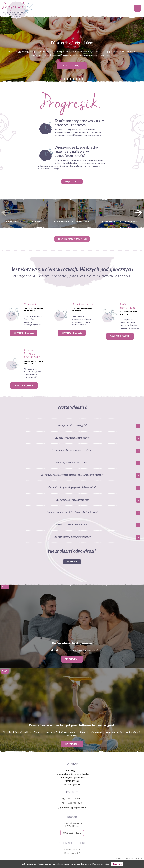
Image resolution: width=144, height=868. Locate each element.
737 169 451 (74, 798)
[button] (62, 79)
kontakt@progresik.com (74, 808)
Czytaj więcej (72, 659)
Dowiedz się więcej (24, 333)
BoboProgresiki (72, 784)
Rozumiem (117, 864)
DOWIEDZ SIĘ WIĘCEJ (72, 66)
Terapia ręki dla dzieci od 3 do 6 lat (72, 774)
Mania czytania (72, 781)
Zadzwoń (72, 562)
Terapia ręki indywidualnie (72, 777)
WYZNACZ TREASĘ (72, 833)
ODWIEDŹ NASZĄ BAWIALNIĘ (72, 239)
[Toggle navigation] (138, 8)
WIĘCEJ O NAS (72, 182)
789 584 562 (74, 803)
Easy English (72, 770)
